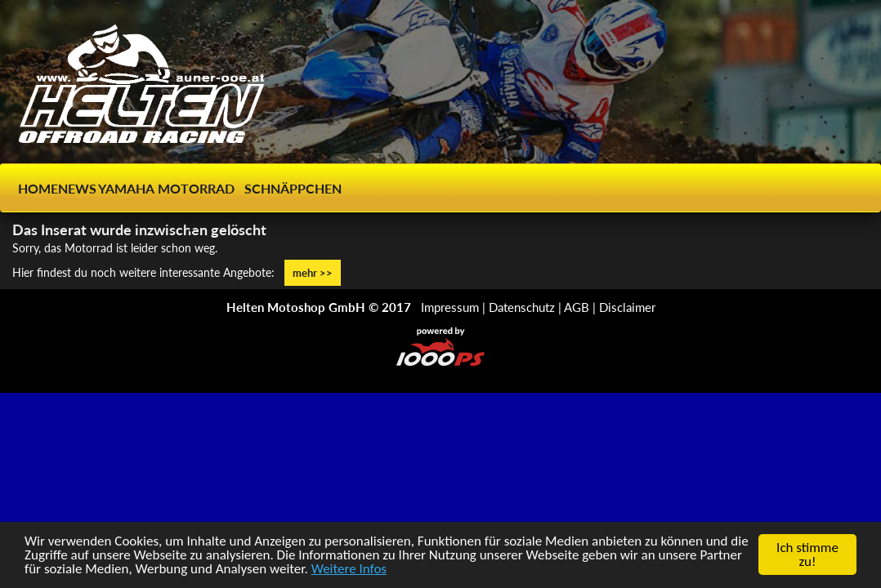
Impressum (450, 307)
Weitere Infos (349, 570)
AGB (577, 307)
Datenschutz (522, 307)
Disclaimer (627, 307)
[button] (190, 209)
